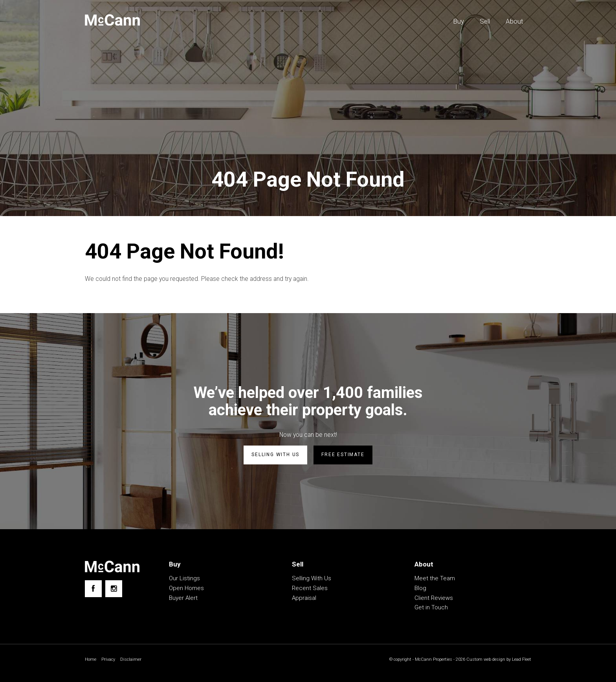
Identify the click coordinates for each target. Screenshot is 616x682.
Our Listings (184, 579)
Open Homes (186, 589)
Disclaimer (133, 660)
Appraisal (304, 599)
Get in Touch (431, 608)
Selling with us (275, 456)
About (514, 21)
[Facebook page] (93, 589)
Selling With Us (312, 579)
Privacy (110, 660)
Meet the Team (435, 579)
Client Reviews (434, 599)
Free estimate (343, 456)
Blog (420, 589)
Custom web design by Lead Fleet (497, 660)
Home (91, 660)
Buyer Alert (183, 599)
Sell (485, 21)
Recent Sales (310, 589)
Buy (458, 21)
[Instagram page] (114, 589)
